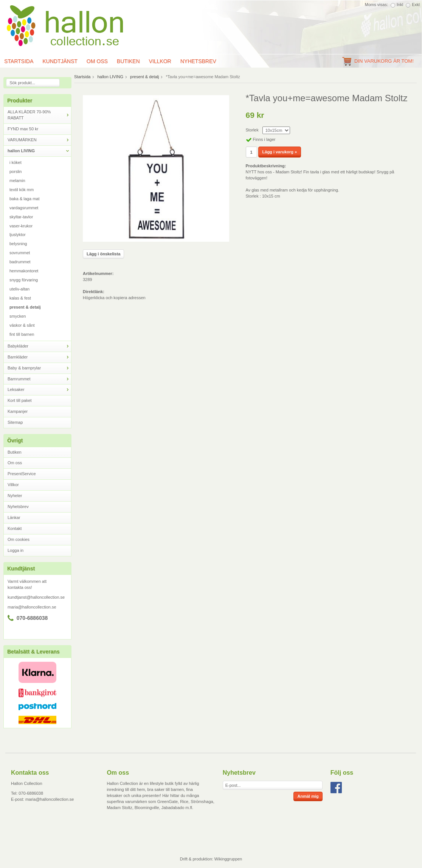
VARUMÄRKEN (39, 140)
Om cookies (19, 539)
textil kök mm (22, 190)
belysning (18, 244)
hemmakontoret (24, 271)
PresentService (22, 474)
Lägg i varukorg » (280, 152)
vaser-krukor (21, 226)
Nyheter (15, 496)
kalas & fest (20, 298)
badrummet (20, 262)
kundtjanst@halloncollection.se (36, 597)
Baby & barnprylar (39, 368)
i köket (16, 162)
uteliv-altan (19, 289)
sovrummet (20, 253)
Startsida (82, 77)
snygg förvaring (24, 280)
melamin (17, 181)
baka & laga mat (25, 199)
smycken (18, 316)
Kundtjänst (60, 61)
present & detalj (25, 307)
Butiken (128, 61)
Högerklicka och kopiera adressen (114, 298)
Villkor (160, 61)
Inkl (400, 5)
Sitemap (15, 422)
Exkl (416, 5)
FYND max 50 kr (23, 129)
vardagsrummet (24, 208)
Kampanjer (18, 411)
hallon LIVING (39, 151)
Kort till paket (20, 400)
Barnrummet (39, 379)
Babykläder (39, 346)
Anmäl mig (308, 796)
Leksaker (39, 390)
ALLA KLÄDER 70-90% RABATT (39, 115)
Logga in (16, 550)
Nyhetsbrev (198, 61)
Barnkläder (39, 357)
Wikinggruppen (228, 859)
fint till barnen (22, 334)
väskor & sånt (22, 325)
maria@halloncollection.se (32, 607)
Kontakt (15, 528)
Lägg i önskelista (103, 254)
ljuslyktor (18, 235)
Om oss (97, 61)
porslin (16, 171)
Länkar (14, 517)
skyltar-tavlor (21, 217)
